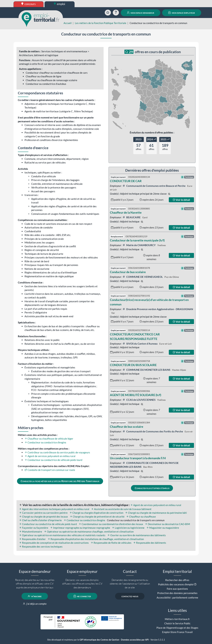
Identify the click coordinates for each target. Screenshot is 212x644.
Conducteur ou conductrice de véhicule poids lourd (53, 460)
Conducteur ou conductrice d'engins (45, 442)
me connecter (82, 596)
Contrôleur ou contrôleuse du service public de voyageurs (57, 452)
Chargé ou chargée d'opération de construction (96, 513)
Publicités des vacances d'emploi (176, 584)
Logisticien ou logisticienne (128, 528)
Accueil (68, 23)
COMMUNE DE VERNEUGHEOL (143, 277)
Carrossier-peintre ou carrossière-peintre (43, 513)
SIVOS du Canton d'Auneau (140, 344)
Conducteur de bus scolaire (128, 272)
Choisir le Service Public (177, 623)
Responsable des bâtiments (150, 543)
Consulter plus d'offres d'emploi (152, 488)
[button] (195, 584)
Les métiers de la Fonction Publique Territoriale (101, 23)
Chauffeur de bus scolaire (127, 427)
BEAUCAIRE (132, 217)
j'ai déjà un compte (35, 604)
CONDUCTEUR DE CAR (126, 181)
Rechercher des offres (177, 580)
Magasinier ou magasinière (163, 528)
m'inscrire (35, 596)
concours (28, 4)
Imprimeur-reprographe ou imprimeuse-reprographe (80, 528)
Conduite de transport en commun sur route (50, 470)
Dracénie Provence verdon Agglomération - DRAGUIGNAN (158, 309)
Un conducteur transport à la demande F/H (138, 458)
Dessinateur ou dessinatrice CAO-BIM (167, 524)
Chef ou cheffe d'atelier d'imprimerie (40, 520)
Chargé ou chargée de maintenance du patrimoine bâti (156, 513)
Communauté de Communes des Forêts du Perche (153, 431)
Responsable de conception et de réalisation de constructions (54, 543)
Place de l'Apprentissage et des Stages (177, 628)
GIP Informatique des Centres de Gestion (99, 640)
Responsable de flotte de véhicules (111, 543)
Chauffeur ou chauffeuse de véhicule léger (49, 439)
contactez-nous (130, 596)
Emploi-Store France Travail (177, 632)
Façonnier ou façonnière (34, 528)
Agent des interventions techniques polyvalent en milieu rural (54, 509)
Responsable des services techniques (41, 547)
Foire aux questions (177, 589)
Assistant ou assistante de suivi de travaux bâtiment (121, 509)
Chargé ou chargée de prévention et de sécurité (97, 517)
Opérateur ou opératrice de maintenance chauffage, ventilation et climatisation (89, 532)
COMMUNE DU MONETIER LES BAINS (147, 370)
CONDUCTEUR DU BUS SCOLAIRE (133, 365)
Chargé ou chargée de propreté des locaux (43, 517)
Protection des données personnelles (177, 593)
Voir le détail (181, 200)
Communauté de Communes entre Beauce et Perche (154, 186)
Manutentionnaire (31, 532)
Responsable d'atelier (32, 539)
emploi (60, 4)
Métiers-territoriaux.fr (177, 619)
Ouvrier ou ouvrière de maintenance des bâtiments (137, 535)
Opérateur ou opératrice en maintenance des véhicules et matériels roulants (62, 535)
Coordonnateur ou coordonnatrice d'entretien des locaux (111, 524)
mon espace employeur (182, 13)
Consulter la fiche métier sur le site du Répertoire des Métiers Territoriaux (60, 481)
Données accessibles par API (135, 640)
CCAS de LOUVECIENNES (139, 400)
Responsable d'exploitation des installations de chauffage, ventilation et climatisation (96, 539)
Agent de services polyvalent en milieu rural (50, 456)
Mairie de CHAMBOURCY (139, 245)
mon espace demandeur (141, 13)
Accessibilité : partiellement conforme (177, 598)
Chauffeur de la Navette (126, 212)
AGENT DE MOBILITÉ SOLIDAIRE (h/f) (136, 395)
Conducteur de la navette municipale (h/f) (137, 240)
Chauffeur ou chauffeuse (141, 517)
